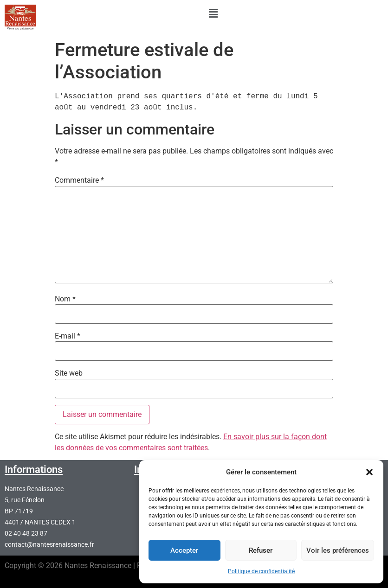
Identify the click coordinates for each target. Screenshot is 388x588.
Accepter (184, 550)
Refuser (261, 550)
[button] (369, 472)
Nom (65, 299)
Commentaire (79, 180)
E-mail (68, 336)
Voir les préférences (338, 550)
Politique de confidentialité (261, 571)
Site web (69, 373)
